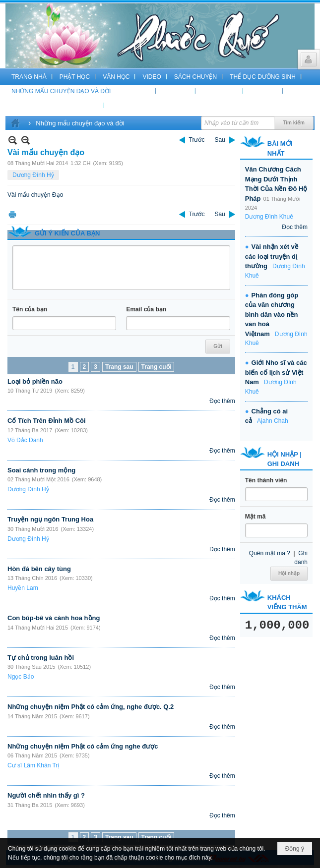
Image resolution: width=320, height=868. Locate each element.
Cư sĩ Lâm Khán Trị (33, 765)
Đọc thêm (222, 401)
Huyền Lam (23, 588)
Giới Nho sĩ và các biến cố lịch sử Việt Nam (276, 372)
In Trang (12, 214)
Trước (197, 140)
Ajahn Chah (273, 421)
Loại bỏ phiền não (35, 381)
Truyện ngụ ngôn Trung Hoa (50, 519)
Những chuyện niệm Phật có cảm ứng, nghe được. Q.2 (91, 707)
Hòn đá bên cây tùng (39, 569)
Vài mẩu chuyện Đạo (35, 195)
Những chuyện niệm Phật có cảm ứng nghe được (83, 746)
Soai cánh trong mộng (41, 470)
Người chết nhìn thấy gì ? (46, 795)
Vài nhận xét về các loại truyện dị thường (272, 256)
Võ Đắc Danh (25, 440)
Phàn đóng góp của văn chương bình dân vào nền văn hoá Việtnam (272, 315)
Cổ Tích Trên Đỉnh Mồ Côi (47, 421)
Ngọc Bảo (21, 677)
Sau (220, 140)
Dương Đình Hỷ (33, 175)
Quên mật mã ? (270, 553)
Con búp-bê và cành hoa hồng (54, 618)
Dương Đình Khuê (269, 217)
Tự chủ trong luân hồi (41, 658)
